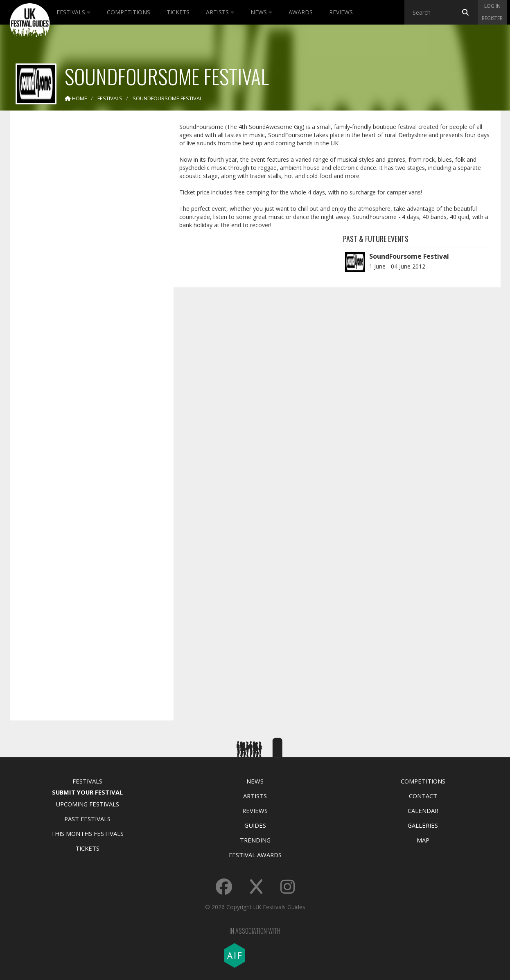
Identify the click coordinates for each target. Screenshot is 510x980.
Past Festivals (87, 819)
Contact (423, 796)
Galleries (423, 825)
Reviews (341, 12)
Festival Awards (255, 855)
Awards (301, 12)
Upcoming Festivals (87, 804)
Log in (492, 6)
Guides (255, 825)
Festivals (73, 12)
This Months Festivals (87, 833)
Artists (220, 12)
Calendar (423, 811)
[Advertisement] (86, 246)
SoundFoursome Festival (409, 256)
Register (492, 18)
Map (423, 840)
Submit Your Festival (87, 792)
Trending (255, 840)
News (261, 12)
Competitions (129, 12)
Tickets (178, 12)
